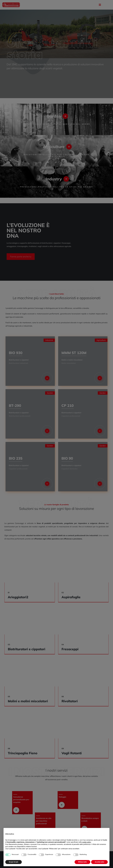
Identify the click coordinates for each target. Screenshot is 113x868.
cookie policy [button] (86, 842)
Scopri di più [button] (14, 862)
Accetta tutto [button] (99, 862)
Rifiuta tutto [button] (82, 862)
